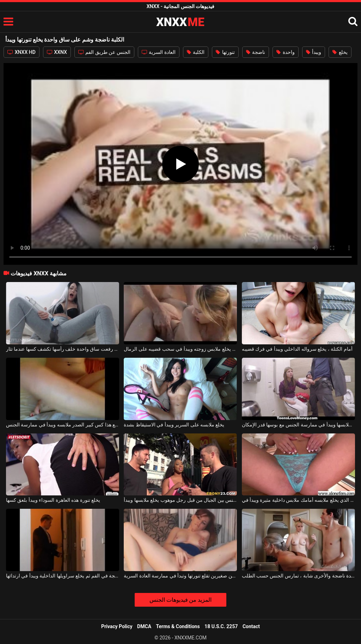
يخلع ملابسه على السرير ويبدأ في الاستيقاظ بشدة (174, 425)
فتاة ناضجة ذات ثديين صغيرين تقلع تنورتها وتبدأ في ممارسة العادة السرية (180, 576)
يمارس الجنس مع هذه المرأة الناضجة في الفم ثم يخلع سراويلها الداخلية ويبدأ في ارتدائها (63, 576)
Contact (251, 626)
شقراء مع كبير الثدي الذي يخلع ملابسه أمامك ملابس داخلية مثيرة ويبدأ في (298, 500)
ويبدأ (314, 52)
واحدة (285, 52)
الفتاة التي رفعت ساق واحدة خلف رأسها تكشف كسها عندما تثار (63, 349)
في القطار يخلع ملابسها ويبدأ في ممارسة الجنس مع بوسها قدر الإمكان (298, 425)
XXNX (57, 52)
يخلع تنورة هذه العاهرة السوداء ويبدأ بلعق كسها (53, 500)
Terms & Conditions (178, 626)
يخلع (340, 52)
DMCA (144, 626)
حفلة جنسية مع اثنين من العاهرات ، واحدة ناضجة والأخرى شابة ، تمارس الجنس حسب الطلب (298, 576)
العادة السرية (159, 52)
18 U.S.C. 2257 (221, 626)
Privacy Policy (117, 626)
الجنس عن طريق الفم (104, 52)
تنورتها (225, 52)
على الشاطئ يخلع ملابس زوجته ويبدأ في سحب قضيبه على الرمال (180, 349)
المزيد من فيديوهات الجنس (181, 600)
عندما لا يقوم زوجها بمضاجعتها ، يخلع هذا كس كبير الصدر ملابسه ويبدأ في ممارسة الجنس (63, 425)
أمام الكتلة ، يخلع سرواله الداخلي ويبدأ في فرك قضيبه (297, 349)
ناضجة (256, 52)
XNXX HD (22, 52)
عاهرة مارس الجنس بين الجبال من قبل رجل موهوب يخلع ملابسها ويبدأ (180, 500)
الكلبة (196, 52)
